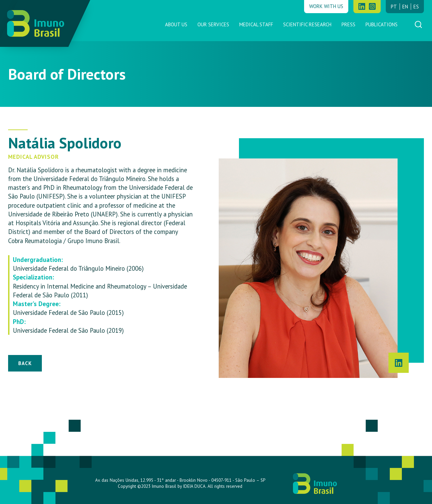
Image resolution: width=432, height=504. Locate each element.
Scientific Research (307, 24)
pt (394, 7)
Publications (382, 24)
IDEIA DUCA (194, 486)
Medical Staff (256, 24)
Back (25, 363)
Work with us (326, 6)
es (416, 7)
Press (348, 24)
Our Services (213, 24)
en (405, 7)
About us (176, 24)
